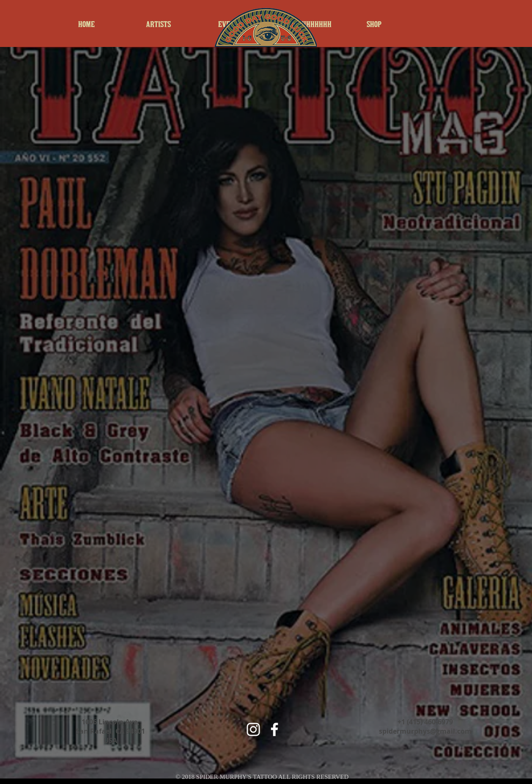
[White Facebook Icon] (274, 729)
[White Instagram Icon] (253, 729)
